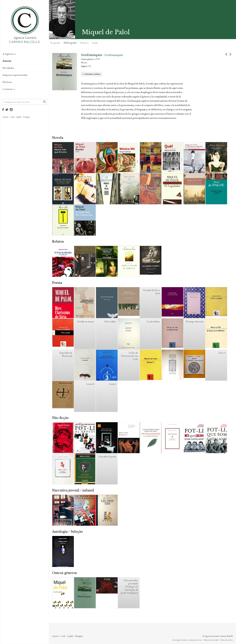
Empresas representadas (15, 75)
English (19, 117)
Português (27, 117)
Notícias (7, 82)
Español (5, 117)
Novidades (8, 68)
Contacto (9, 89)
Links (95, 43)
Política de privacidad (211, 640)
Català (12, 117)
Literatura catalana (93, 74)
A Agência (9, 54)
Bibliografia (70, 43)
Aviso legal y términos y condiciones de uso (187, 640)
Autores (7, 61)
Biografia (55, 43)
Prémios (84, 43)
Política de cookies (226, 640)
